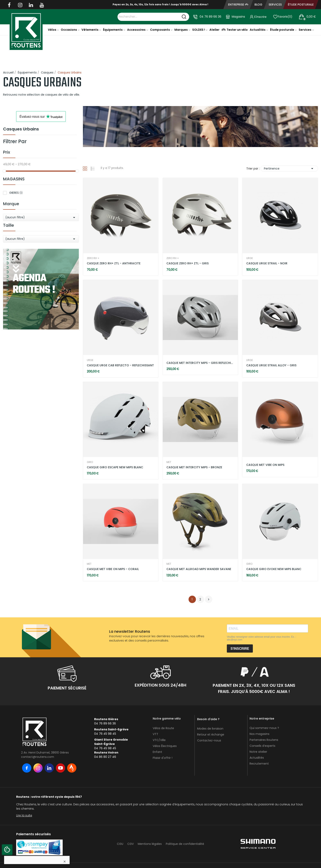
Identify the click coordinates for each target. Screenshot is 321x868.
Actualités (257, 758)
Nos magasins (259, 734)
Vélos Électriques (165, 746)
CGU (120, 844)
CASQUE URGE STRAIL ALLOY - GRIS (271, 365)
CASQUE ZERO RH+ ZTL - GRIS (188, 263)
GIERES (16, 193)
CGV (131, 844)
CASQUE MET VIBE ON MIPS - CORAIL (113, 569)
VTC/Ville (159, 740)
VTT (155, 734)
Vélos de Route (163, 728)
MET (169, 462)
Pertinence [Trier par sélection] (289, 169)
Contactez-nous (209, 740)
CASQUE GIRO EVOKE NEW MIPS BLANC (274, 569)
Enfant (157, 752)
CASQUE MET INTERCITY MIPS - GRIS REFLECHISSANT (200, 363)
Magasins (238, 17)
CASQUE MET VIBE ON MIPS (265, 465)
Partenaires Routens (264, 740)
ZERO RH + (93, 258)
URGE (250, 258)
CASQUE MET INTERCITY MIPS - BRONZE (194, 467)
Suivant (209, 599)
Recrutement (259, 764)
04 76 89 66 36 (210, 17)
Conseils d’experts (262, 746)
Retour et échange (211, 734)
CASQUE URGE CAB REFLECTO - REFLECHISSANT (120, 365)
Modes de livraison (210, 729)
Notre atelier (258, 752)
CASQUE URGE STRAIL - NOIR (267, 263)
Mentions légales (150, 844)
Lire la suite (24, 815)
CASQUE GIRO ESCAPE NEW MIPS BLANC (115, 467)
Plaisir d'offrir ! (163, 758)
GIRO (90, 462)
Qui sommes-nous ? (264, 728)
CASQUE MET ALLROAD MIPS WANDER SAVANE (199, 569)
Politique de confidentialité (185, 844)
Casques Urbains (21, 129)
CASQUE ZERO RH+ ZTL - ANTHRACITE (114, 263)
